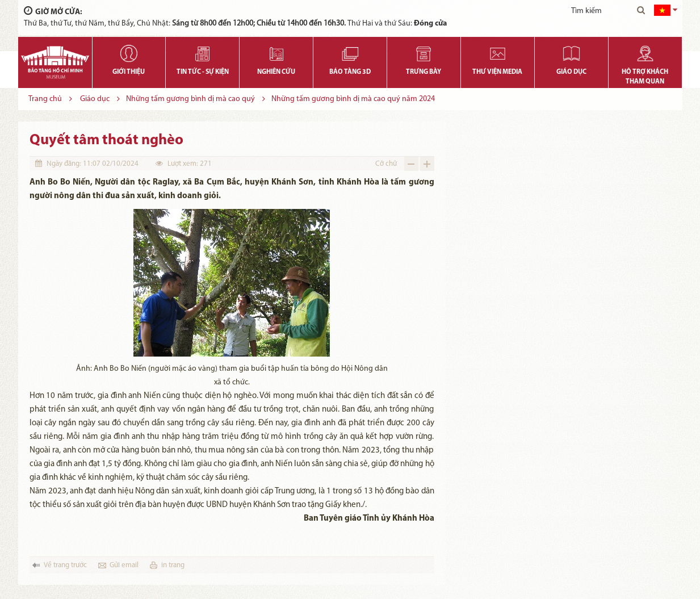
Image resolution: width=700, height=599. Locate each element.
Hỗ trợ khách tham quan (645, 77)
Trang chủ (45, 99)
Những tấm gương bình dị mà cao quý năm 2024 (353, 99)
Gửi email (124, 565)
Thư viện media (497, 72)
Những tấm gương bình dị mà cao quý (190, 99)
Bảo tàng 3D (350, 72)
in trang (173, 565)
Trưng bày (424, 72)
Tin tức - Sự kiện (203, 72)
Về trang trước (65, 565)
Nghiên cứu (276, 72)
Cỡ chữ (386, 164)
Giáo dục (571, 72)
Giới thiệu (129, 72)
